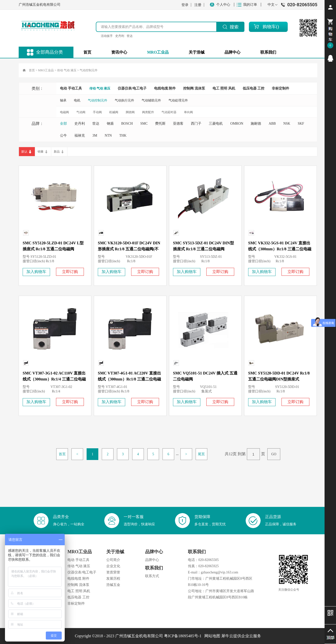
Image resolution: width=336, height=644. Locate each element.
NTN (108, 136)
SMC (144, 124)
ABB (272, 124)
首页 (87, 52)
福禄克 (80, 136)
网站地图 (211, 636)
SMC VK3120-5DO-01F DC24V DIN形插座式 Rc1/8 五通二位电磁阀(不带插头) (129, 249)
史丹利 (120, 36)
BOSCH (127, 124)
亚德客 (178, 124)
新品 (57, 152)
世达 (130, 36)
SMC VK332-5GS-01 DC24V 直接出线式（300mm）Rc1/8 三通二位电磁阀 (280, 249)
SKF (301, 124)
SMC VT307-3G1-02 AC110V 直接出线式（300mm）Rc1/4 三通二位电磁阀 (54, 379)
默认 (24, 152)
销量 (41, 152)
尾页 (201, 454)
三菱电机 (216, 124)
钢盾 (110, 124)
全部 (63, 124)
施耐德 (256, 124)
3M (95, 136)
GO (274, 454)
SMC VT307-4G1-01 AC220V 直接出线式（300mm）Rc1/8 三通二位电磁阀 (129, 379)
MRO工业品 (46, 70)
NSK (287, 124)
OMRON (237, 124)
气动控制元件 (89, 70)
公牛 (63, 136)
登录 (185, 5)
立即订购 (70, 272)
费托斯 (160, 124)
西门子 (196, 124)
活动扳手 (107, 36)
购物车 (269, 27)
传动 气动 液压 (67, 70)
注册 (198, 5)
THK (123, 136)
